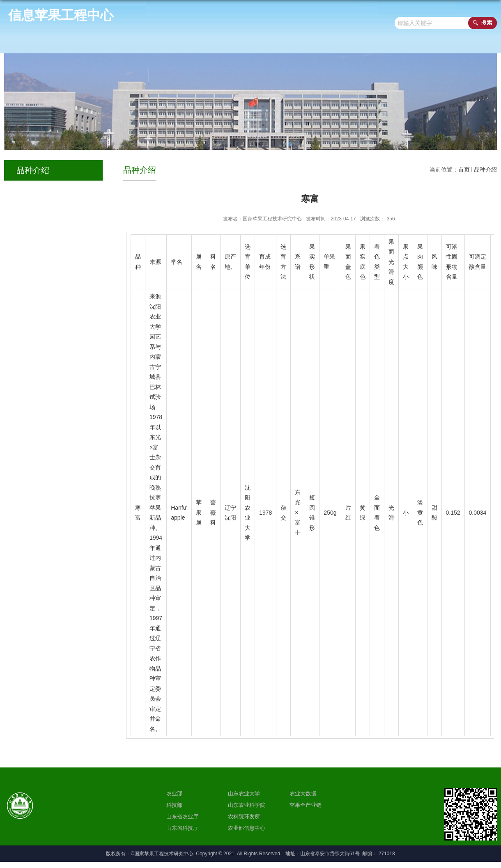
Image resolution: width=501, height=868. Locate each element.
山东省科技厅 (182, 828)
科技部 (174, 805)
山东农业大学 (244, 794)
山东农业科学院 (247, 805)
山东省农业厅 (182, 816)
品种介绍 (485, 169)
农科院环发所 (244, 816)
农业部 (174, 794)
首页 (464, 169)
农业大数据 (303, 794)
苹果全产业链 (306, 805)
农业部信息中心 (247, 828)
